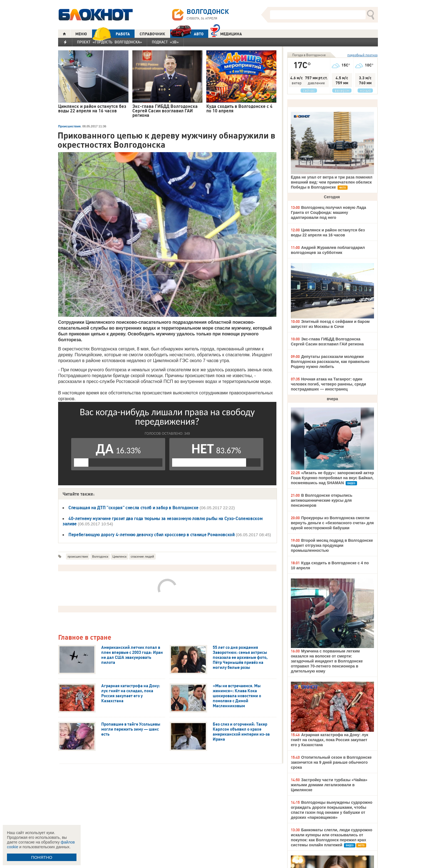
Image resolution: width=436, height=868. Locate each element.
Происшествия (69, 126)
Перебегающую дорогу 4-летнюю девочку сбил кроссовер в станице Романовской (152, 535)
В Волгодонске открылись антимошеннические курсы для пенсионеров (322, 500)
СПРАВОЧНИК (152, 34)
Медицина (226, 33)
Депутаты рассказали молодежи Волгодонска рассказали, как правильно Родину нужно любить (330, 362)
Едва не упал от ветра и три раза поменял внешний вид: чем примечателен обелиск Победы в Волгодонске (332, 182)
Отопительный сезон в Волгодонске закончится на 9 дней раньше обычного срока (331, 762)
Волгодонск (100, 557)
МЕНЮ (81, 34)
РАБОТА (111, 34)
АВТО (187, 34)
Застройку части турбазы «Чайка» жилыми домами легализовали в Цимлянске (329, 785)
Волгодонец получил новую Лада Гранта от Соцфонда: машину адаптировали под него (329, 212)
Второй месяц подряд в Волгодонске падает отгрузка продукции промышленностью (332, 545)
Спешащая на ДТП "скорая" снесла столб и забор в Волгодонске (134, 508)
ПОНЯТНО (42, 857)
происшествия (78, 557)
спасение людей (142, 557)
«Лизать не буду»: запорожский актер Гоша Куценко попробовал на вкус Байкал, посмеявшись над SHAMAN (332, 478)
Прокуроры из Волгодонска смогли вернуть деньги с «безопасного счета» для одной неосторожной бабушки (332, 523)
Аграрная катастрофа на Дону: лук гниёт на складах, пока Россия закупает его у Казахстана (330, 740)
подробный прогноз (362, 55)
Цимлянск (119, 557)
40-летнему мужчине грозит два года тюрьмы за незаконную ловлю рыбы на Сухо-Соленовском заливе (163, 521)
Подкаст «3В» (165, 42)
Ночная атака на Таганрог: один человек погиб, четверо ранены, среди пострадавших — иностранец (328, 384)
